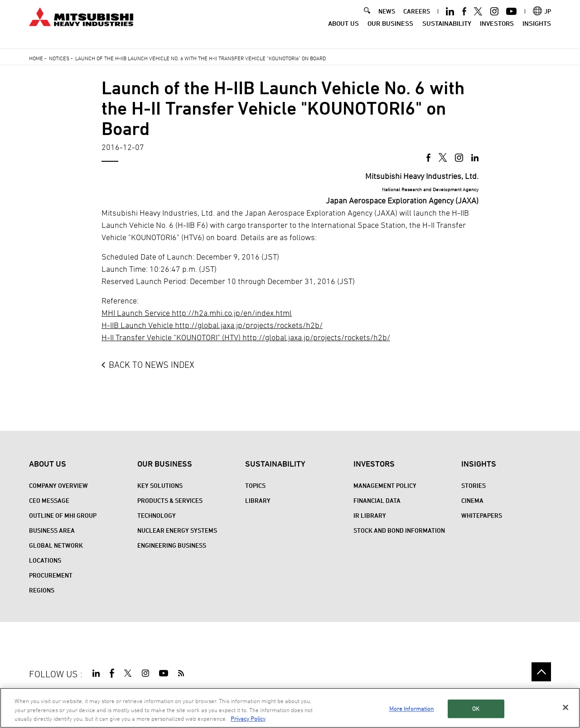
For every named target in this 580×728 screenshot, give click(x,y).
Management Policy (385, 485)
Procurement (51, 575)
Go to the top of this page (541, 672)
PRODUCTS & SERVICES (170, 500)
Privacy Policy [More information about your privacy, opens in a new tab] (248, 718)
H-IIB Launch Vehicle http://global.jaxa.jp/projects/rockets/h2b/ (212, 325)
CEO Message (49, 500)
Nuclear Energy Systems (177, 530)
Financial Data (377, 500)
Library (258, 500)
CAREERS (417, 19)
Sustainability (447, 31)
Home (36, 58)
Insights (537, 31)
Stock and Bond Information (399, 530)
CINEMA (472, 500)
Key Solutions (160, 485)
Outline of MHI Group (63, 515)
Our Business (390, 31)
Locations (45, 560)
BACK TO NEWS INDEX (152, 365)
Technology (157, 515)
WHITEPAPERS (482, 515)
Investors (497, 31)
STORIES (474, 485)
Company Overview (58, 485)
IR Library (370, 515)
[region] (290, 708)
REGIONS (42, 590)
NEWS (387, 19)
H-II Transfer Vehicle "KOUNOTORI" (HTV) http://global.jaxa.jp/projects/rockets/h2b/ (246, 337)
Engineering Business (172, 545)
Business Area (52, 530)
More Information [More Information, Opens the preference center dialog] (412, 709)
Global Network (56, 545)
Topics (255, 485)
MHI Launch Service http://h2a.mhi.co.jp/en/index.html (197, 313)
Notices (59, 58)
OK (476, 709)
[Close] (565, 707)
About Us (343, 31)
